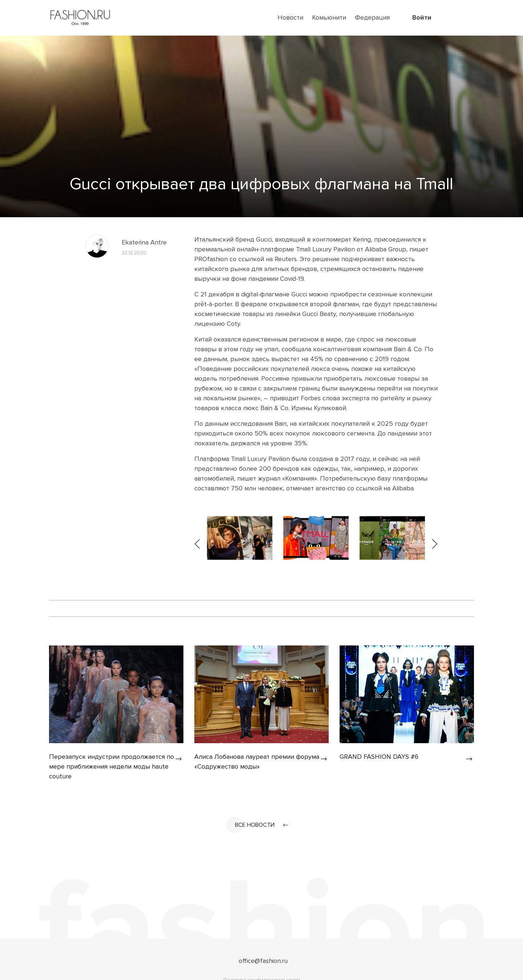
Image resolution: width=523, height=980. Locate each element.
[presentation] (198, 538)
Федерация (372, 17)
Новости (290, 17)
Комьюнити (329, 17)
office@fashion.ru (263, 961)
